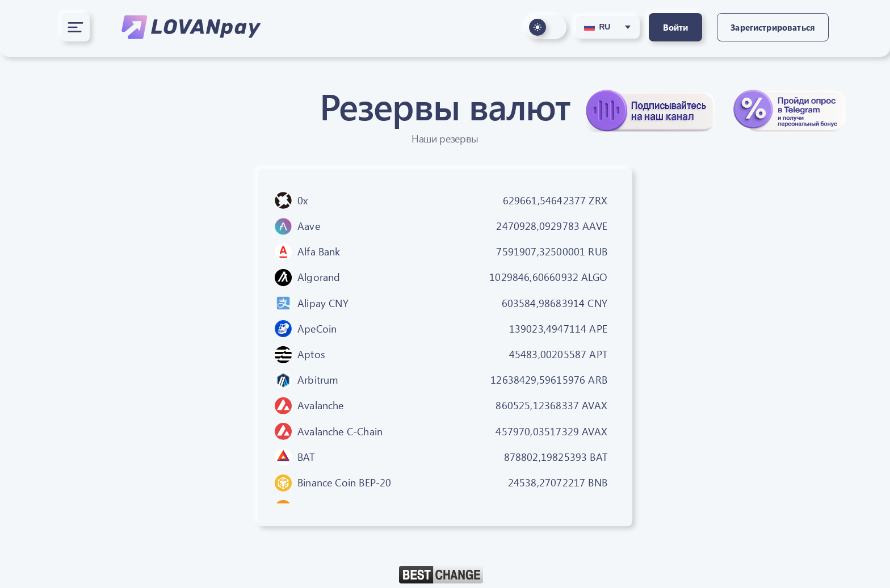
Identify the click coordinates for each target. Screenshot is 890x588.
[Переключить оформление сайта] (546, 27)
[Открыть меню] (75, 27)
